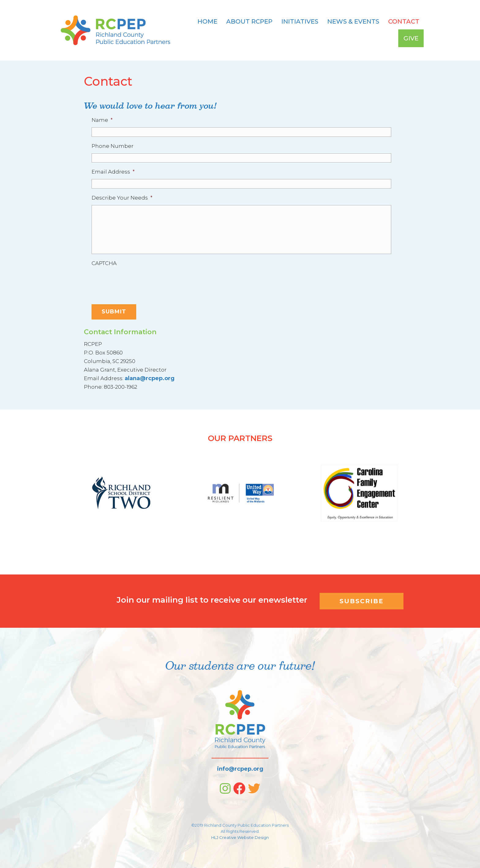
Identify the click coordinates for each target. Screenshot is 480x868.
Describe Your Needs (122, 198)
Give (411, 38)
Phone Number (112, 146)
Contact (404, 21)
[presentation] (138, 282)
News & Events (353, 21)
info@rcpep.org (240, 769)
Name (102, 120)
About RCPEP (249, 21)
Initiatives (300, 21)
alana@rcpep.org (150, 378)
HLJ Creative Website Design (240, 837)
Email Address (113, 172)
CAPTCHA (104, 263)
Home (207, 21)
